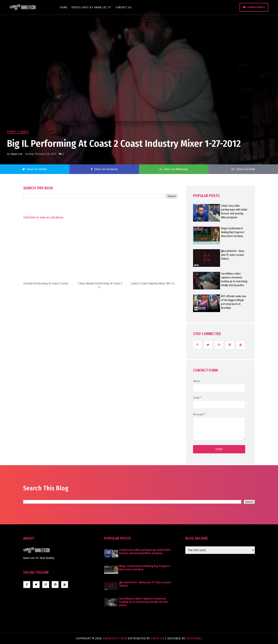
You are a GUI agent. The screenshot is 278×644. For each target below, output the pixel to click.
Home (64, 7)
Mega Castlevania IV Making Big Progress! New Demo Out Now (233, 232)
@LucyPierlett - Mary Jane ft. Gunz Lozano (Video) (233, 255)
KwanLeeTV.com (114, 638)
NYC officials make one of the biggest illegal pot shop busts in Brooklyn (234, 302)
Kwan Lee (17, 154)
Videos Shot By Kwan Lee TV (91, 7)
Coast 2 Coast (18, 132)
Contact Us (124, 7)
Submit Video (256, 7)
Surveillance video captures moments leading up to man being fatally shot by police (234, 279)
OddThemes (194, 638)
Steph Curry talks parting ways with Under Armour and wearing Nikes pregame (234, 212)
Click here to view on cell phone (43, 217)
